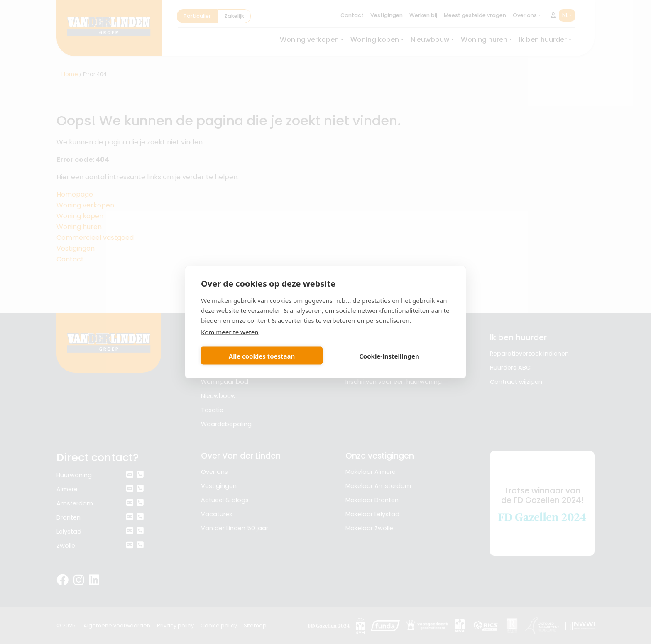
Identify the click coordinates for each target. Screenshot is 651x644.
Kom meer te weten (230, 332)
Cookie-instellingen (389, 356)
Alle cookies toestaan (262, 356)
